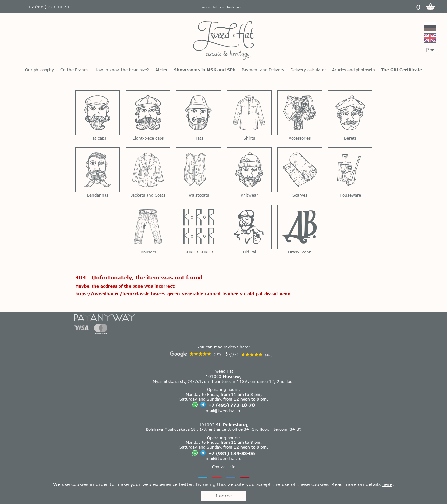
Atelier (161, 70)
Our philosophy (40, 70)
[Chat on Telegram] (203, 405)
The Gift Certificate (401, 70)
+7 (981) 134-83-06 (232, 453)
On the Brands (74, 70)
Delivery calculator (308, 70)
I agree (224, 496)
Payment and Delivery (263, 70)
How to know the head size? (122, 70)
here (387, 484)
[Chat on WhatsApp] (195, 405)
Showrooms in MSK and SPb (205, 70)
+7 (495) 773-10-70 (232, 405)
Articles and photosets (353, 70)
